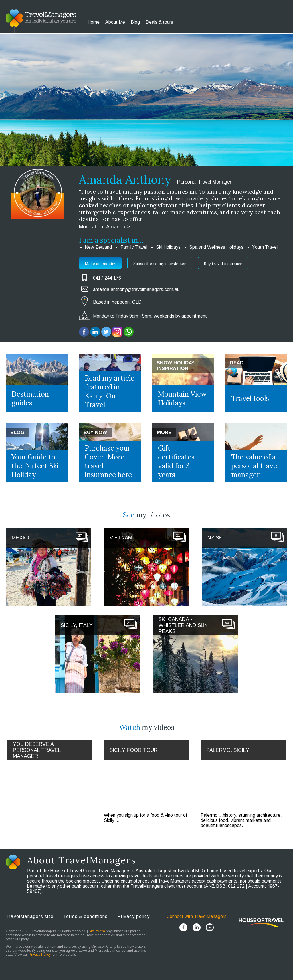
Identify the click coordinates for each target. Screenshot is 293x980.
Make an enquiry (100, 264)
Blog (135, 22)
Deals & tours (159, 22)
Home (94, 22)
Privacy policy (133, 916)
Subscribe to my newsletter (160, 264)
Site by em (97, 931)
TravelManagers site (30, 916)
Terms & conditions (86, 916)
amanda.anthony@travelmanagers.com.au (136, 289)
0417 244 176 (107, 278)
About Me (115, 22)
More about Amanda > (104, 227)
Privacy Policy (40, 955)
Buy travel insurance (223, 264)
